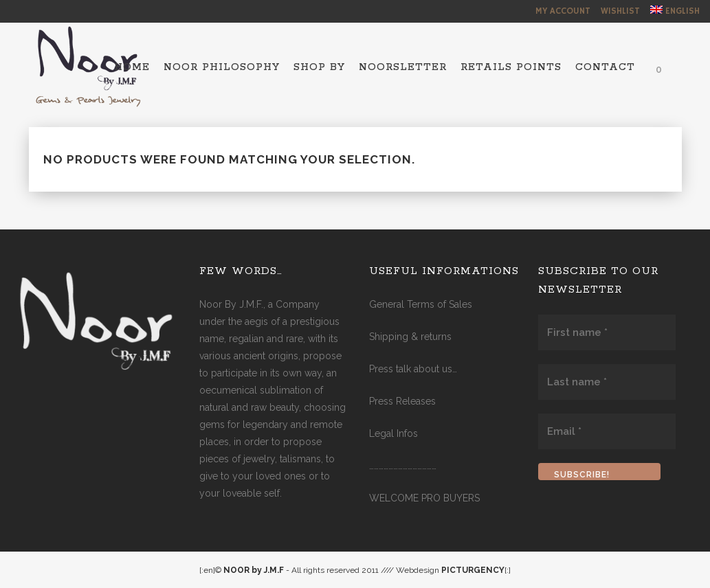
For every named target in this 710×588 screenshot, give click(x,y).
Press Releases (402, 401)
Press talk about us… (413, 369)
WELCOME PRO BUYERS (424, 498)
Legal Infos (393, 433)
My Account (563, 11)
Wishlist (620, 11)
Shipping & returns (410, 337)
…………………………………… (403, 466)
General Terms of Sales (421, 304)
